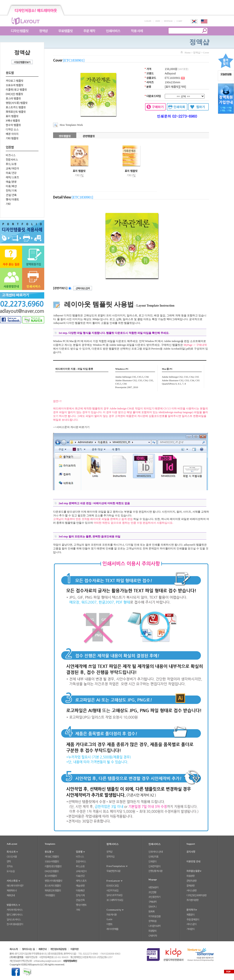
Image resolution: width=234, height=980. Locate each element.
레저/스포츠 (12, 177)
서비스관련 (191, 890)
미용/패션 (11, 186)
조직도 (10, 866)
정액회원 (152, 921)
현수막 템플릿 (13, 125)
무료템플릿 (66, 31)
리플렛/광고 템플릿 (16, 89)
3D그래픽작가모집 (115, 900)
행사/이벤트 (12, 199)
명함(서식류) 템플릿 (17, 103)
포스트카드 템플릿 (16, 107)
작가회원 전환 (154, 916)
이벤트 (109, 924)
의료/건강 (11, 173)
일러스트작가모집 (114, 895)
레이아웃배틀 (112, 929)
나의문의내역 (154, 926)
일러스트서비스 (14, 919)
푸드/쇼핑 (11, 164)
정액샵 (43, 31)
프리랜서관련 (192, 900)
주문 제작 (89, 31)
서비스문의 (191, 924)
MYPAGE (168, 21)
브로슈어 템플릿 (15, 85)
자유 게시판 (111, 914)
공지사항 (191, 852)
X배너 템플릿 (13, 120)
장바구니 (152, 906)
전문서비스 (12, 159)
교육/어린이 (12, 168)
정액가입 (110, 856)
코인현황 (152, 892)
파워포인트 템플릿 (16, 112)
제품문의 (190, 914)
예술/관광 (11, 182)
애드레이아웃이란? (15, 885)
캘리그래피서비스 (15, 914)
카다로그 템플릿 (15, 81)
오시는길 (11, 871)
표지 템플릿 (12, 116)
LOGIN (148, 21)
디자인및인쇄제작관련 (196, 895)
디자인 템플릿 (20, 31)
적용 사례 (137, 31)
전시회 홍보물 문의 (15, 924)
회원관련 (190, 876)
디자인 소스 (12, 129)
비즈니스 (11, 155)
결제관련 (190, 885)
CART (179, 21)
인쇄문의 (152, 861)
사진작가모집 (112, 890)
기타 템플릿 (12, 138)
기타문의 (190, 929)
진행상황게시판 (155, 871)
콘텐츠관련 (191, 881)
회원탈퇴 (152, 931)
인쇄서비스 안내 (155, 852)
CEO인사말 (12, 856)
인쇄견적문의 (154, 866)
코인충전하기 (154, 897)
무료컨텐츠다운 (113, 871)
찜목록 (151, 911)
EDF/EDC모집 (112, 885)
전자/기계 (11, 190)
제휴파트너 (12, 890)
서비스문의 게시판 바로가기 (73, 427)
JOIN (158, 21)
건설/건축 (11, 195)
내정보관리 (153, 887)
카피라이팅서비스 (15, 910)
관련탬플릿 (89, 136)
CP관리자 (153, 935)
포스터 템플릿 (13, 98)
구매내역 (152, 902)
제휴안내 (11, 895)
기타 (8, 204)
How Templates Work (71, 125)
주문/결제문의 (193, 919)
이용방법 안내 (193, 861)
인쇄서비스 (113, 31)
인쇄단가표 (153, 856)
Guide (109, 919)
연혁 (9, 861)
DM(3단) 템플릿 (14, 94)
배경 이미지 (12, 134)
